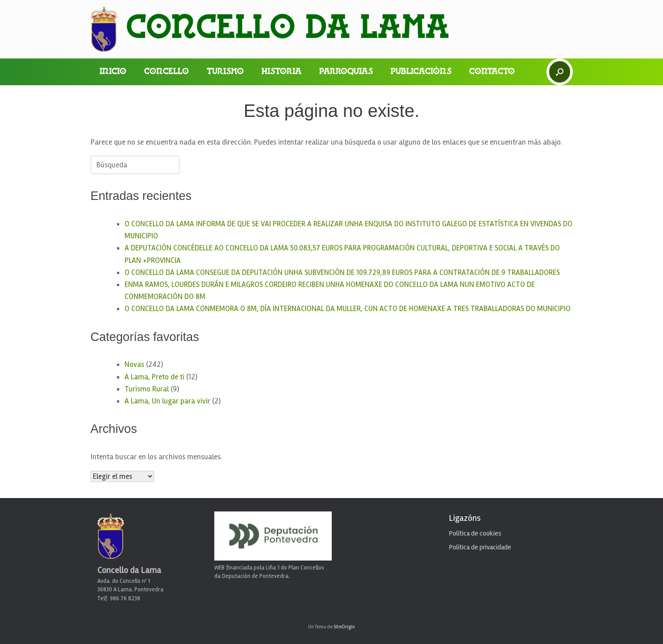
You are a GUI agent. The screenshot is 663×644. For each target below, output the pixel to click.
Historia (281, 72)
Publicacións (421, 72)
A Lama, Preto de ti (154, 377)
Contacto (492, 72)
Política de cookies (475, 533)
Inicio (113, 72)
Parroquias (346, 72)
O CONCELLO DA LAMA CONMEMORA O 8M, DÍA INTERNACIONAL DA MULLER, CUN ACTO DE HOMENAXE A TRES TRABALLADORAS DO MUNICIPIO (348, 309)
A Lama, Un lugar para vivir (167, 401)
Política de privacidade (480, 547)
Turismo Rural (147, 389)
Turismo (225, 72)
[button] (560, 72)
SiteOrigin (344, 627)
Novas (134, 364)
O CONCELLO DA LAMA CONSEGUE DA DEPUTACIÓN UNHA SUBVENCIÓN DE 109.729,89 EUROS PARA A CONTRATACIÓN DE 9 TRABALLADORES (342, 272)
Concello (167, 72)
